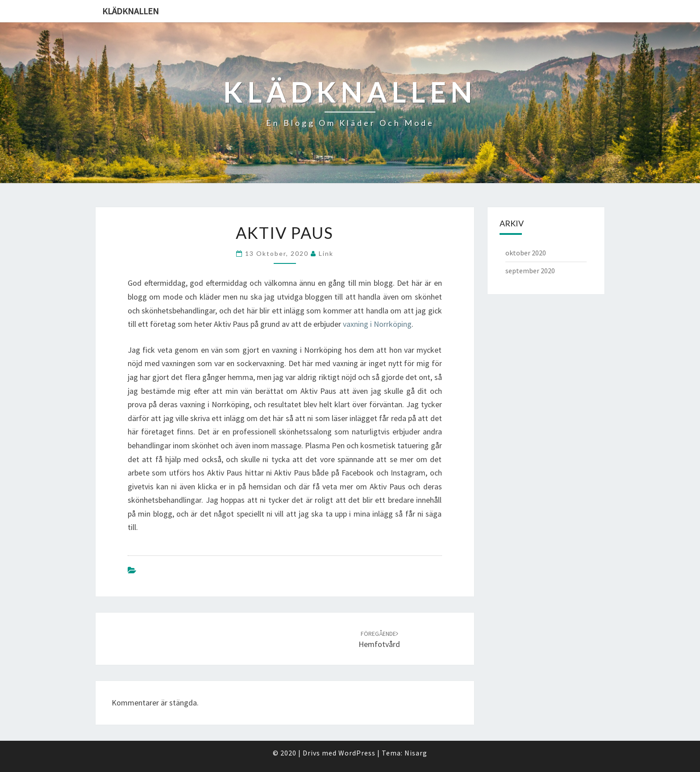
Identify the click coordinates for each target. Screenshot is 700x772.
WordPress (357, 753)
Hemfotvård (379, 640)
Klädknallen (131, 11)
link (326, 253)
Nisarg (416, 753)
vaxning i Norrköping (377, 324)
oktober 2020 (526, 253)
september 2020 (530, 271)
